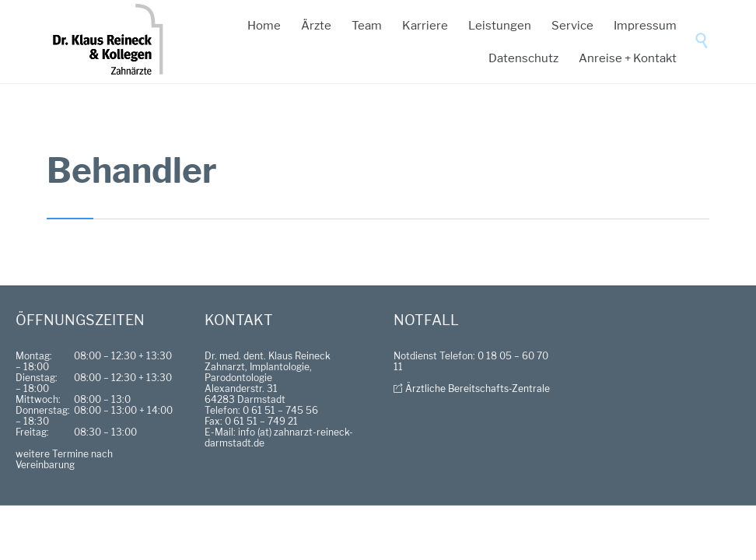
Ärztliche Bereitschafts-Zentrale (478, 388)
